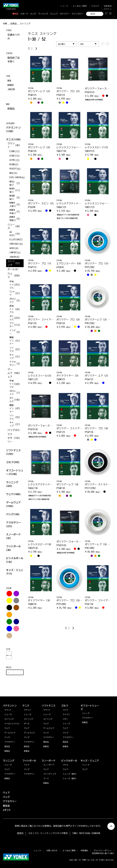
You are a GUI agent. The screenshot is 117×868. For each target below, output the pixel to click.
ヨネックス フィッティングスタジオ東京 (48, 833)
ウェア (13, 494)
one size (9, 655)
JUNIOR (11, 89)
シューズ (8, 765)
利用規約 (84, 850)
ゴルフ (13, 462)
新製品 (11, 109)
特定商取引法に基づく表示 (103, 853)
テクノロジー (78, 14)
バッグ (13, 514)
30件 (82, 44)
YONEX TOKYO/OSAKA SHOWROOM (86, 833)
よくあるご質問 (80, 6)
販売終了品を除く (14, 60)
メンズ (33, 14)
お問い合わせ (52, 850)
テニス (10, 139)
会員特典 (108, 6)
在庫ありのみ (14, 37)
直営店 (20, 833)
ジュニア (54, 14)
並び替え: (62, 44)
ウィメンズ (43, 14)
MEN (9, 81)
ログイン (108, 9)
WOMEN (11, 85)
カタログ (95, 6)
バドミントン (13, 128)
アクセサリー (10, 774)
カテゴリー (65, 14)
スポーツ (24, 14)
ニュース (64, 6)
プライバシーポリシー (103, 850)
